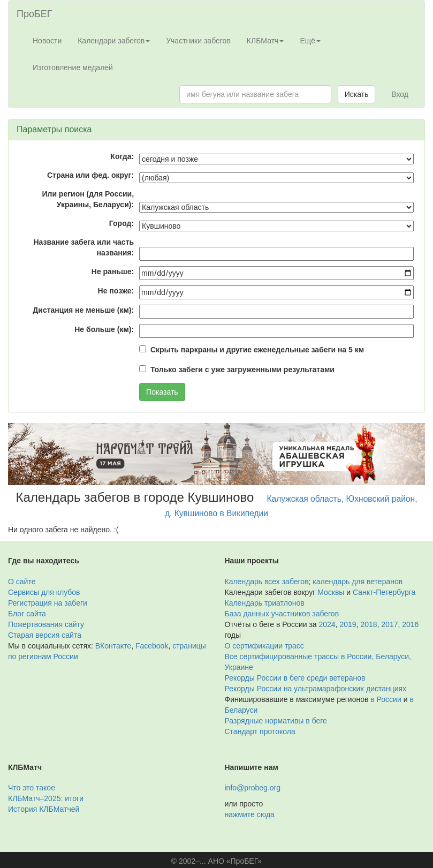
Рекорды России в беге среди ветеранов (295, 678)
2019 (348, 624)
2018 (369, 624)
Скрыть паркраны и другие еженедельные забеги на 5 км (257, 350)
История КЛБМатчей (44, 809)
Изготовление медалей (73, 67)
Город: (121, 223)
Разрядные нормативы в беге (276, 721)
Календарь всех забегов (267, 582)
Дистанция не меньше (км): (83, 310)
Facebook (152, 646)
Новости (47, 41)
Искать (357, 94)
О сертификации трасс (264, 646)
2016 (410, 624)
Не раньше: (113, 271)
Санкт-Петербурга (384, 592)
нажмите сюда (250, 814)
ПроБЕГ (35, 14)
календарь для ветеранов (358, 582)
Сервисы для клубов (44, 592)
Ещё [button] (310, 41)
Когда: (122, 156)
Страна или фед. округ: (90, 175)
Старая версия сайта (45, 635)
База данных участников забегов (282, 614)
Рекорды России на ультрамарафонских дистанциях (316, 689)
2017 (389, 624)
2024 (327, 624)
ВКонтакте (113, 646)
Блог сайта (27, 614)
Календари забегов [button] (114, 41)
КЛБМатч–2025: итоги (46, 798)
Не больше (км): (104, 329)
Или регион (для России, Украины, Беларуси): (88, 199)
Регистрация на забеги (48, 603)
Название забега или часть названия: (83, 247)
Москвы (331, 592)
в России (386, 699)
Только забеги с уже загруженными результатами (242, 369)
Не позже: (116, 291)
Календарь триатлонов (265, 603)
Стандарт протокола (260, 731)
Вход (400, 94)
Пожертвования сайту (46, 624)
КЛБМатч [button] (265, 41)
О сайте (22, 582)
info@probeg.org (253, 788)
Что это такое (32, 788)
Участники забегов (198, 41)
